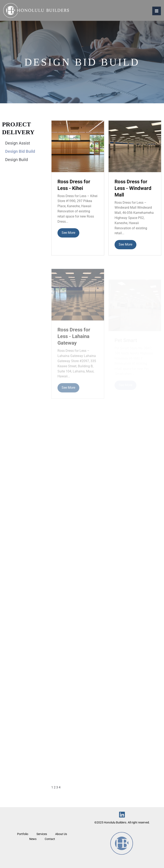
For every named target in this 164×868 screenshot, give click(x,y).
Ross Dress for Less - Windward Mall (133, 189)
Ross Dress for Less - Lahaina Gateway (74, 343)
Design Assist (18, 143)
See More (68, 233)
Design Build (16, 160)
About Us (61, 834)
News (33, 839)
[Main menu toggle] (157, 11)
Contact (50, 839)
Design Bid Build (20, 151)
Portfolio (23, 834)
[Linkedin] (122, 815)
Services (42, 834)
